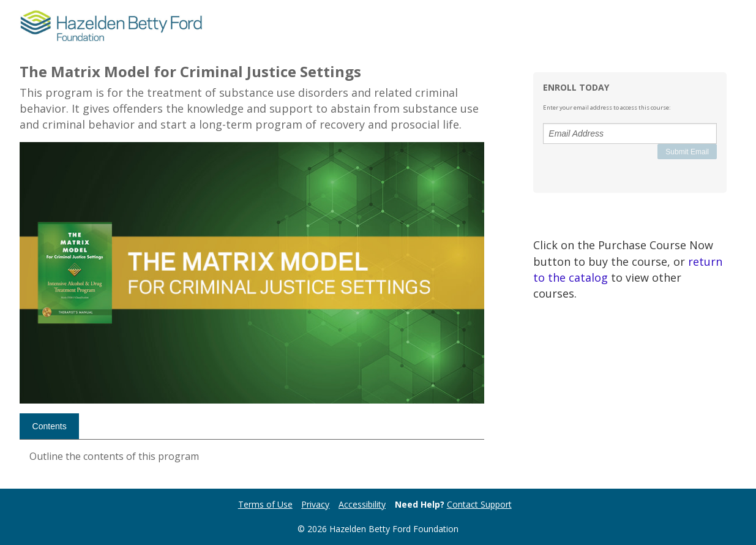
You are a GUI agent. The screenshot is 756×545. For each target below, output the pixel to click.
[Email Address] (630, 133)
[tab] (49, 426)
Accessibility (362, 504)
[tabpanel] (252, 461)
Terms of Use (265, 504)
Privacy (315, 504)
